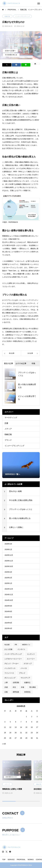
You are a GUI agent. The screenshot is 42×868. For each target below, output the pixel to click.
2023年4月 (8, 628)
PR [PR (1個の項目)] (16, 645)
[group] (21, 465)
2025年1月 (8, 583)
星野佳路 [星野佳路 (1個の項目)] (16, 692)
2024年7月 (8, 617)
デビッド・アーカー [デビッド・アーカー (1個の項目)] (12, 664)
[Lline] (26, 65)
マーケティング (11, 418)
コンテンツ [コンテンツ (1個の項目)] (31, 654)
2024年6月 (8, 623)
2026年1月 (8, 549)
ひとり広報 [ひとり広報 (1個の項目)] (8, 649)
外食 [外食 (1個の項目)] (23, 687)
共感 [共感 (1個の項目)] (6, 687)
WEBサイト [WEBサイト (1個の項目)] (26, 645)
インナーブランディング (23, 16)
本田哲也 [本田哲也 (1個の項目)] (27, 692)
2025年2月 (8, 578)
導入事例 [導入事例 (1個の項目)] (32, 687)
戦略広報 (7, 16)
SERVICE (11, 860)
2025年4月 (8, 572)
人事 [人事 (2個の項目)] (6, 682)
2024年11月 (9, 595)
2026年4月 (8, 544)
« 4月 (4, 744)
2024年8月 (8, 611)
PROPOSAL (21, 860)
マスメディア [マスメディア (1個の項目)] (25, 678)
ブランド (8, 440)
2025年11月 (9, 561)
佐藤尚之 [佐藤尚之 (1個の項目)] (27, 682)
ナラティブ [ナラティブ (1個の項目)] (28, 664)
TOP (4, 860)
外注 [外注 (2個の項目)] (14, 687)
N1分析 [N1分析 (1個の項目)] (7, 645)
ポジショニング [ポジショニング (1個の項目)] (10, 678)
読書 (6, 423)
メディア (8, 429)
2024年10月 (9, 600)
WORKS (31, 860)
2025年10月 (9, 566)
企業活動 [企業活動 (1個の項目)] (16, 682)
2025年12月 (9, 555)
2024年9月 (8, 606)
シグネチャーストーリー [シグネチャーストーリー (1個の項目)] (13, 659)
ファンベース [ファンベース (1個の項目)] (9, 673)
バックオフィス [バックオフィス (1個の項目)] (10, 668)
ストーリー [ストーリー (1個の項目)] (31, 659)
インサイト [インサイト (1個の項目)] (21, 649)
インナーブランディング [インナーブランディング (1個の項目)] (13, 654)
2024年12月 (9, 589)
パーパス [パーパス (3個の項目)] (24, 668)
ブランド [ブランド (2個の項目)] (22, 673)
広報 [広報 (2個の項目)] (6, 692)
